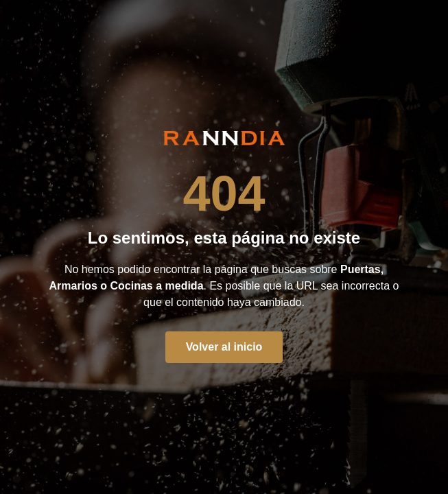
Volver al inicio (224, 347)
